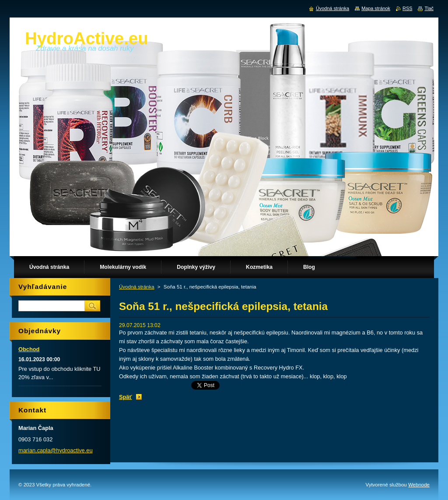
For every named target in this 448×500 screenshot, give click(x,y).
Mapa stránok (376, 8)
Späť (126, 397)
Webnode (419, 485)
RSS (407, 8)
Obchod (29, 349)
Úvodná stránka (137, 287)
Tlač (429, 8)
